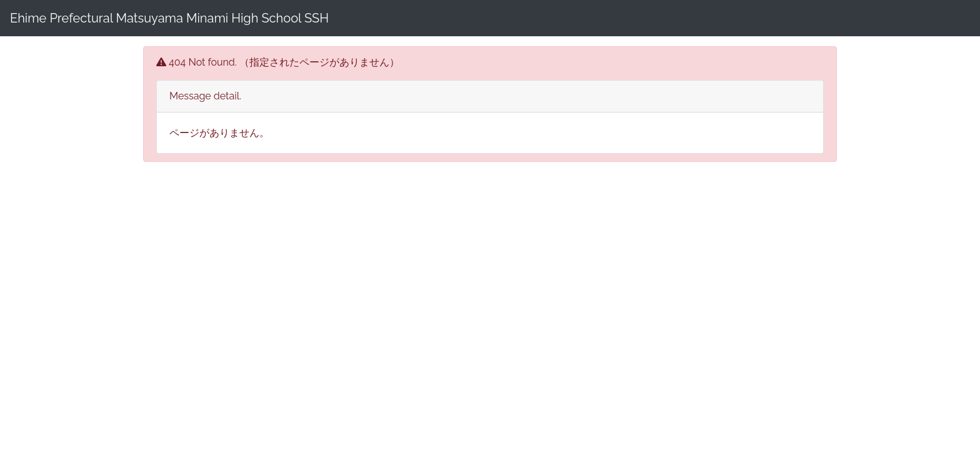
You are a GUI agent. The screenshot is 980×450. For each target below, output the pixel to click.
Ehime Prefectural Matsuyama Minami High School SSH (169, 18)
